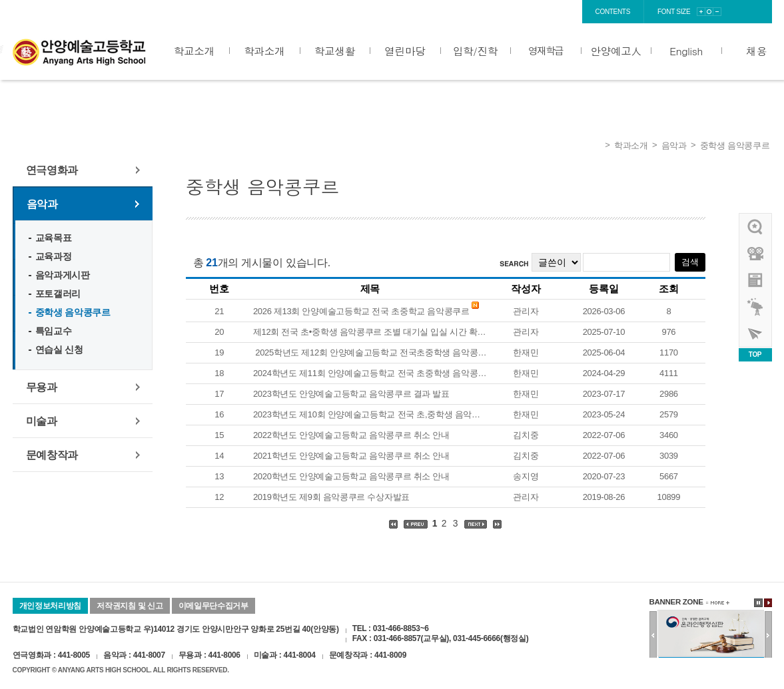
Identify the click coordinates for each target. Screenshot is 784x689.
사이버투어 (756, 334)
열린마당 (405, 51)
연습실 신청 (59, 349)
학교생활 (335, 51)
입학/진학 (475, 51)
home (464, 12)
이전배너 (653, 635)
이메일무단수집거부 (213, 606)
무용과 (42, 387)
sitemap (562, 12)
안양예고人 (615, 51)
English (686, 51)
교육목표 (54, 238)
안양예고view (756, 280)
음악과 (674, 145)
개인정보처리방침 (51, 606)
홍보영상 (756, 254)
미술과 (42, 421)
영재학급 (546, 50)
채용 (756, 51)
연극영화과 (52, 170)
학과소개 (264, 51)
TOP (755, 354)
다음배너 (768, 635)
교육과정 (54, 256)
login (497, 12)
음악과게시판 (63, 275)
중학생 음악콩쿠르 (735, 145)
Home (595, 146)
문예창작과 (52, 455)
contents (613, 12)
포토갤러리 (58, 294)
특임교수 (54, 331)
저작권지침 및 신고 (130, 606)
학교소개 (194, 51)
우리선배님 (756, 227)
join (527, 12)
